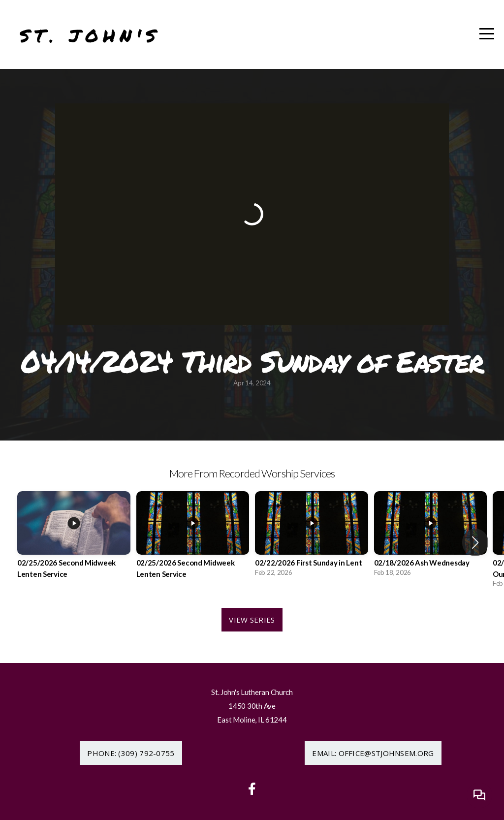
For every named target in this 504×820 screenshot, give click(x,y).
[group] (74, 542)
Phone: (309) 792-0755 (131, 753)
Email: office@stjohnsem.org (373, 753)
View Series (252, 620)
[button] (475, 542)
